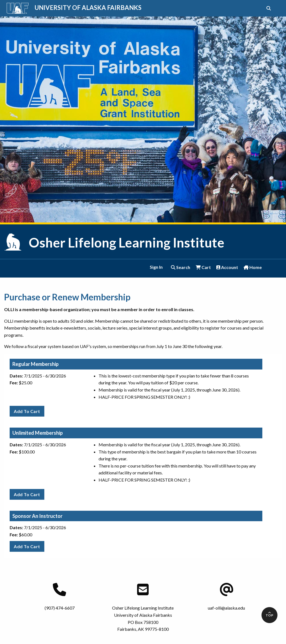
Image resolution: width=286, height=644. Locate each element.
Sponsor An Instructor (37, 516)
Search (181, 267)
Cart (203, 267)
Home (253, 267)
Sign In (156, 267)
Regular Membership (36, 364)
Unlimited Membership (38, 433)
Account (227, 267)
